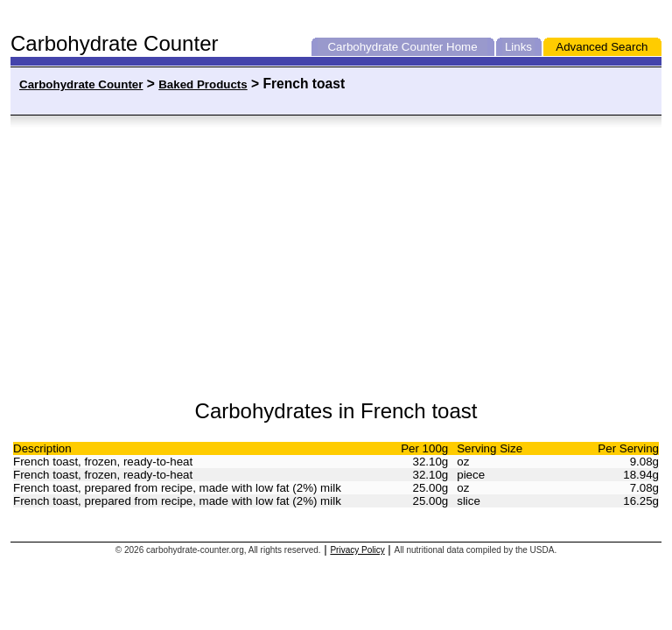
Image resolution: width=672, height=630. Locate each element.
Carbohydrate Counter (385, 47)
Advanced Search (602, 47)
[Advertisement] (187, 258)
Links (518, 47)
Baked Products (203, 84)
